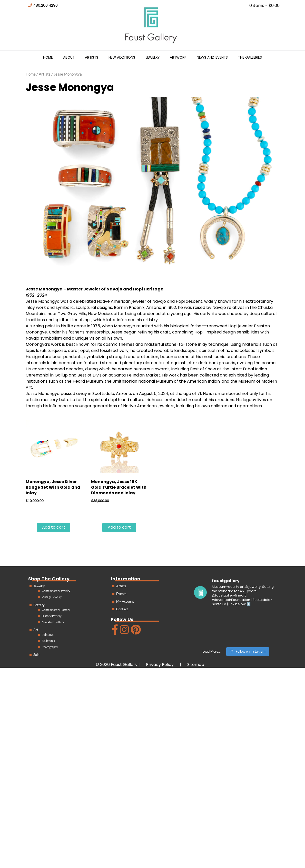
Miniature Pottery (53, 622)
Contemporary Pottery (56, 610)
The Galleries (250, 57)
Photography (50, 647)
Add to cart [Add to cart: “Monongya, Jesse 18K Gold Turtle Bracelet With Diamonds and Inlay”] (119, 527)
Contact (122, 609)
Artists (92, 57)
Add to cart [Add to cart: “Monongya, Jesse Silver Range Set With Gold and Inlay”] (54, 527)
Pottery (39, 605)
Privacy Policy (160, 665)
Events (121, 594)
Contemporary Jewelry (56, 591)
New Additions (122, 57)
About (69, 57)
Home (48, 57)
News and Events (212, 57)
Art (36, 630)
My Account (125, 601)
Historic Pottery (52, 616)
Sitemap (196, 665)
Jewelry (152, 57)
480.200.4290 (45, 5)
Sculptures (48, 641)
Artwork (178, 57)
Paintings (48, 635)
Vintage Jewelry (52, 597)
